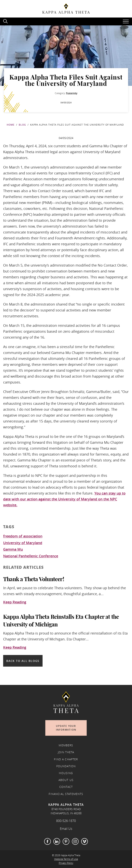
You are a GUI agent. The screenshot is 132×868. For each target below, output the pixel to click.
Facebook (47, 841)
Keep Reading (15, 602)
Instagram (75, 841)
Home (11, 125)
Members (66, 745)
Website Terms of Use (66, 859)
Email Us (66, 829)
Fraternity (72, 93)
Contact (66, 787)
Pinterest (66, 841)
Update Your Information (66, 728)
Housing (66, 773)
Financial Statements (66, 794)
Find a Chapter (66, 759)
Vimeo (85, 841)
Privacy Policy (66, 863)
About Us (66, 780)
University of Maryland (23, 543)
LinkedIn (57, 841)
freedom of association (23, 536)
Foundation (66, 766)
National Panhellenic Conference (31, 556)
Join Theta (66, 752)
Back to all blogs (23, 661)
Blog (22, 125)
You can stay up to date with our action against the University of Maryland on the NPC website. (64, 499)
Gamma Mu (13, 549)
